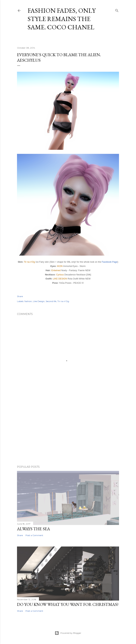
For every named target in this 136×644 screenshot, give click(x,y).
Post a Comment (34, 535)
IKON (60, 266)
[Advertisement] (68, 432)
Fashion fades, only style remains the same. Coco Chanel (62, 19)
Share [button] (20, 296)
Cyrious (60, 275)
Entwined (56, 270)
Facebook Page (110, 262)
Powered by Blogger (68, 633)
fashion (28, 301)
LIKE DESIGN (60, 279)
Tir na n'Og (29, 262)
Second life (51, 301)
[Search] (117, 10)
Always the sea (33, 529)
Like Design (39, 301)
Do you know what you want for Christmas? (68, 604)
